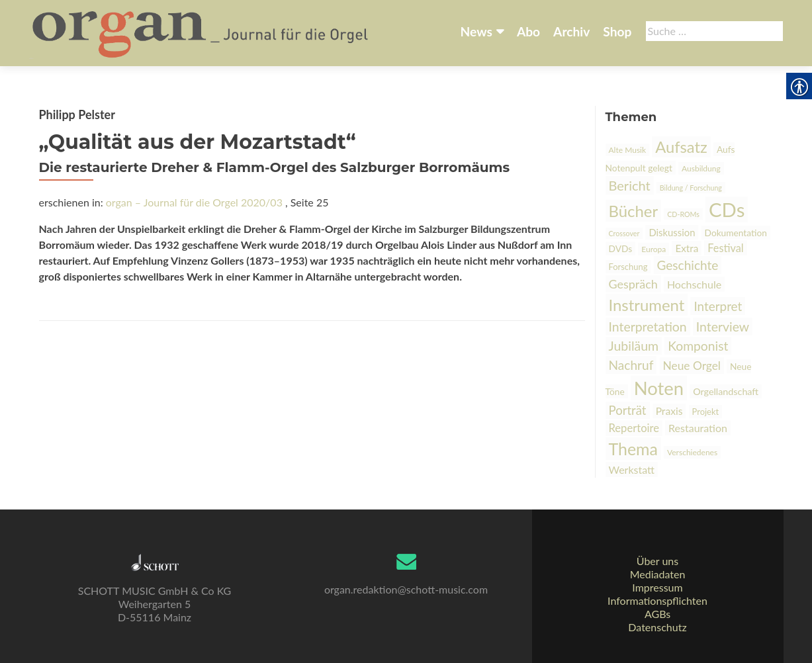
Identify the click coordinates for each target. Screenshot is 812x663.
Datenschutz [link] (657, 627)
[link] (202, 32)
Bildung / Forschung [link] (691, 188)
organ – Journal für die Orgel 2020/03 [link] (194, 202)
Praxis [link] (669, 411)
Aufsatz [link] (681, 147)
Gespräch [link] (633, 284)
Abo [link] (528, 31)
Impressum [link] (657, 587)
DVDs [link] (621, 248)
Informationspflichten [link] (657, 600)
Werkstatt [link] (632, 469)
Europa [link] (654, 249)
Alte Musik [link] (628, 150)
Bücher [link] (634, 211)
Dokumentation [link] (736, 233)
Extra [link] (687, 248)
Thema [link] (633, 449)
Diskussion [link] (672, 232)
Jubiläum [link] (634, 346)
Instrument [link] (647, 305)
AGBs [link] (657, 614)
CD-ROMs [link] (683, 214)
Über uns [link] (657, 561)
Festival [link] (725, 248)
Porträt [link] (628, 410)
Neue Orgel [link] (692, 366)
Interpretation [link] (648, 327)
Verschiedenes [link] (692, 452)
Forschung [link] (628, 267)
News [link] (476, 31)
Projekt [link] (706, 412)
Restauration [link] (698, 428)
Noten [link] (659, 388)
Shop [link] (617, 31)
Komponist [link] (698, 346)
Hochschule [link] (694, 284)
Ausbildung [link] (701, 168)
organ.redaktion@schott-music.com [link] (406, 589)
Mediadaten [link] (658, 574)
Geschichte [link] (688, 265)
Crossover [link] (624, 233)
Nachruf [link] (631, 365)
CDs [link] (727, 209)
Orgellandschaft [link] (726, 391)
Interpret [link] (718, 306)
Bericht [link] (630, 185)
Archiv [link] (571, 31)
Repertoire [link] (634, 428)
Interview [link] (723, 327)
